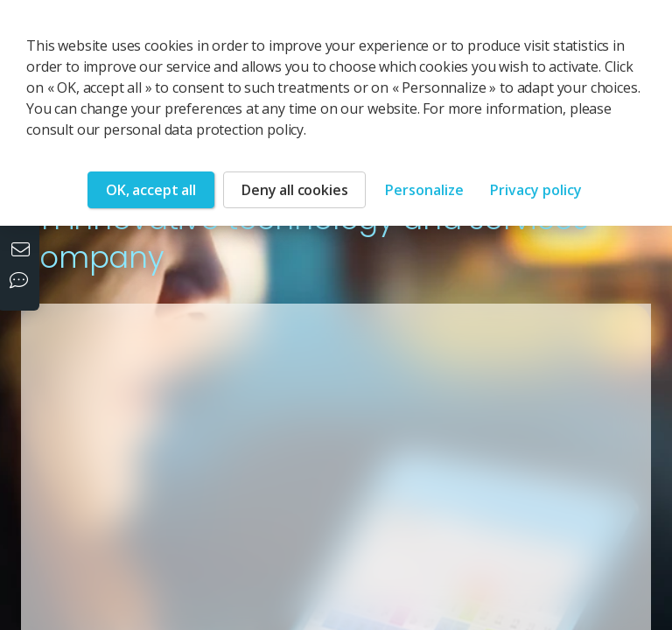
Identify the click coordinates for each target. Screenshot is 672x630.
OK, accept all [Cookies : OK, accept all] (151, 190)
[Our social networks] (23, 282)
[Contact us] (23, 251)
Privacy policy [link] (536, 190)
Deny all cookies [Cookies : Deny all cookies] (294, 190)
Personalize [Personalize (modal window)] (424, 190)
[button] (429, 417)
